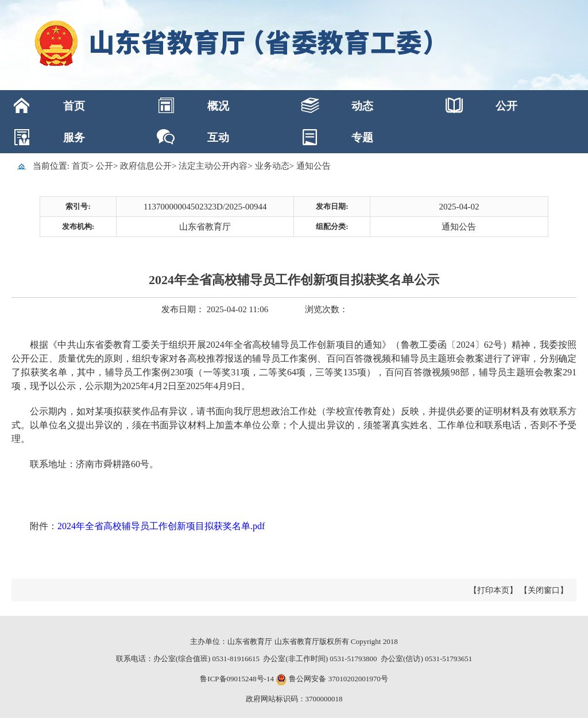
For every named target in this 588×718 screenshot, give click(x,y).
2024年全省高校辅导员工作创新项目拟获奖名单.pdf (161, 526)
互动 (218, 137)
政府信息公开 (146, 166)
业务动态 (272, 166)
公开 (506, 106)
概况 (218, 106)
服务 (74, 137)
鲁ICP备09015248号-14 (237, 679)
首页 (74, 106)
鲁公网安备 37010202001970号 (338, 679)
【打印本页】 (493, 590)
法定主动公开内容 (213, 166)
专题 (362, 137)
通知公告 (314, 166)
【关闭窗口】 (544, 590)
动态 (362, 106)
